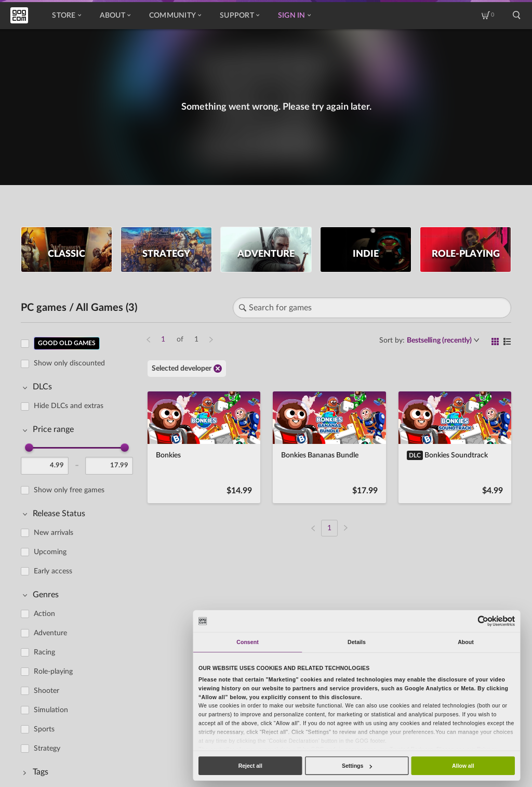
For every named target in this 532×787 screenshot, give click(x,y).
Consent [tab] (247, 642)
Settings (357, 766)
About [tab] (466, 642)
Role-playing (53, 672)
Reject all (250, 766)
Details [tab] (357, 642)
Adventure (50, 633)
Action (44, 614)
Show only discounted (69, 363)
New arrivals (54, 533)
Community (175, 16)
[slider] (29, 448)
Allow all (463, 766)
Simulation (51, 710)
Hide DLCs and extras (69, 406)
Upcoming (50, 552)
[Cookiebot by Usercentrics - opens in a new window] (483, 621)
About (115, 16)
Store (66, 16)
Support (240, 16)
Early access (53, 571)
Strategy (47, 749)
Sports (44, 729)
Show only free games (69, 490)
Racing (44, 652)
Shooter (46, 691)
